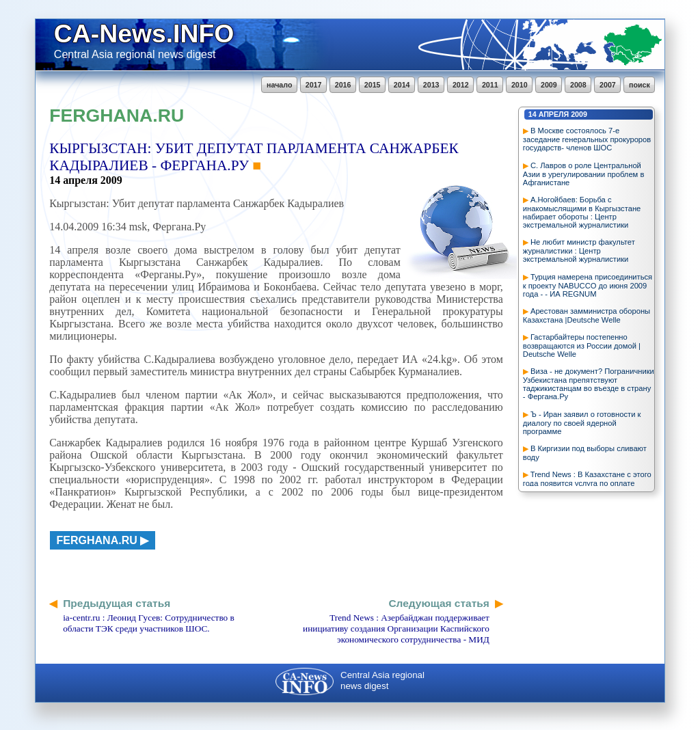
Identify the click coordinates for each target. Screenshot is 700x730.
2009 (549, 85)
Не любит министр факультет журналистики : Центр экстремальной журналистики (579, 251)
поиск (640, 85)
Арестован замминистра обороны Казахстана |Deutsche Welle (587, 315)
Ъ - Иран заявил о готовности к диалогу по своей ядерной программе (582, 423)
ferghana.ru (97, 540)
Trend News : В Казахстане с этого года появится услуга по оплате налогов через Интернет (587, 483)
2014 (402, 85)
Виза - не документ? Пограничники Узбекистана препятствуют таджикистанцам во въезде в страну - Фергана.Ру (589, 384)
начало (279, 85)
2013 (431, 85)
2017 (314, 85)
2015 (373, 85)
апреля (554, 114)
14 (533, 114)
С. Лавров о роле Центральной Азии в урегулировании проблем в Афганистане (584, 174)
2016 (343, 85)
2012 (461, 85)
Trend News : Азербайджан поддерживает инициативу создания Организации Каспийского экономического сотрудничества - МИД (396, 628)
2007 (608, 85)
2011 (490, 85)
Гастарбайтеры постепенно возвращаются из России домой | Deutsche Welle (582, 346)
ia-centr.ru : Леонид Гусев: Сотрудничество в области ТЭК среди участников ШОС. (149, 623)
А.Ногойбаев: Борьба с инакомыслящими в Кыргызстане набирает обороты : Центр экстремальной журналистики (582, 212)
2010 (520, 85)
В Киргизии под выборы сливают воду (585, 453)
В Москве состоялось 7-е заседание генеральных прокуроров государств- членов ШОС (587, 139)
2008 (578, 85)
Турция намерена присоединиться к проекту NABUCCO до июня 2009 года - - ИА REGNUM (588, 285)
